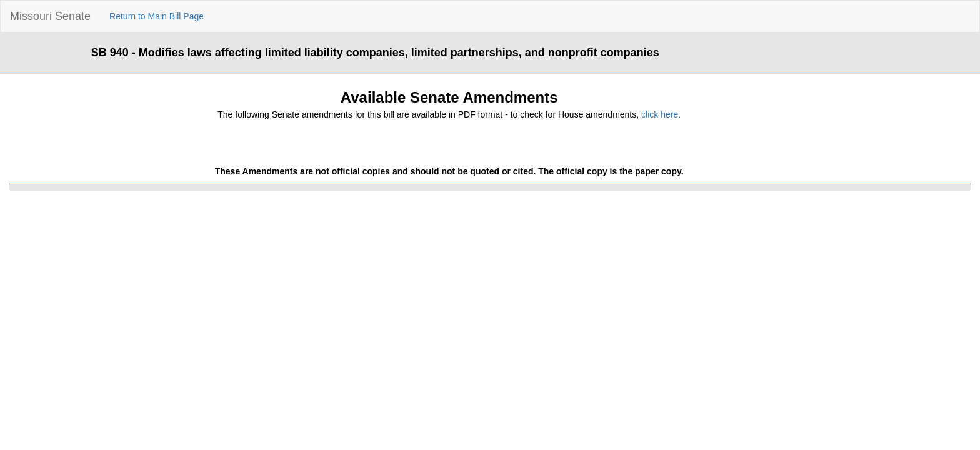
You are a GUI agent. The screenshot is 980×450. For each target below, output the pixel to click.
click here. (661, 114)
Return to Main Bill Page (157, 16)
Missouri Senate (50, 16)
